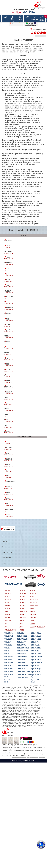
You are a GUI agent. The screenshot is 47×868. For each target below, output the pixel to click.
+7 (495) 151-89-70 (8, 298)
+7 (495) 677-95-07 (8, 320)
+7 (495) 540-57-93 (8, 337)
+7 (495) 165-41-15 (8, 472)
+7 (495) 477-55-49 (8, 494)
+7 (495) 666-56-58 (8, 500)
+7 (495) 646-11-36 (8, 332)
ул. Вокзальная (8, 489)
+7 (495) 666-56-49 (8, 466)
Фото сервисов (7, 547)
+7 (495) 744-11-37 (8, 382)
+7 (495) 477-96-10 (8, 360)
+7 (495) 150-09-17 (8, 416)
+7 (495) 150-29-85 (8, 242)
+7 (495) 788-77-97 (8, 326)
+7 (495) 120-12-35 (8, 377)
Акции (4, 563)
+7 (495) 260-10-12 (8, 259)
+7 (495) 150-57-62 (8, 304)
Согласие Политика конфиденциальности (37, 757)
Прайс (4, 541)
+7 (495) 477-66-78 (8, 505)
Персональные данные (25, 757)
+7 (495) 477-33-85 (8, 292)
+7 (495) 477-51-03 (8, 371)
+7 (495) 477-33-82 (8, 253)
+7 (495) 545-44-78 (8, 410)
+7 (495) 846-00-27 (8, 276)
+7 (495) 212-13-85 (8, 483)
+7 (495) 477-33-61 (8, 315)
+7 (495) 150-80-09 (8, 455)
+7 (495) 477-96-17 (8, 354)
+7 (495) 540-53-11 (8, 405)
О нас (4, 536)
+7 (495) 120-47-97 (8, 511)
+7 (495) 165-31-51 (8, 477)
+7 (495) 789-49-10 (8, 309)
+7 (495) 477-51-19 (8, 422)
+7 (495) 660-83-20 (8, 433)
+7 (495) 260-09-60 (8, 388)
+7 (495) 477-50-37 (8, 281)
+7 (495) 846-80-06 (8, 517)
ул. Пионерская (8, 460)
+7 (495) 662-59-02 (8, 394)
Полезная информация (16, 757)
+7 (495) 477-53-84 (8, 365)
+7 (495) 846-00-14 (8, 399)
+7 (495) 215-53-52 (8, 349)
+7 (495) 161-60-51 (8, 427)
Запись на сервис (7, 552)
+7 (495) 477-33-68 (8, 287)
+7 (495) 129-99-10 (8, 343)
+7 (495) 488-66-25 (8, 444)
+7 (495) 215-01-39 (8, 264)
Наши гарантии (7, 558)
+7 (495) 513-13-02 (8, 270)
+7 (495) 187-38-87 (8, 449)
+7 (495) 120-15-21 (8, 248)
